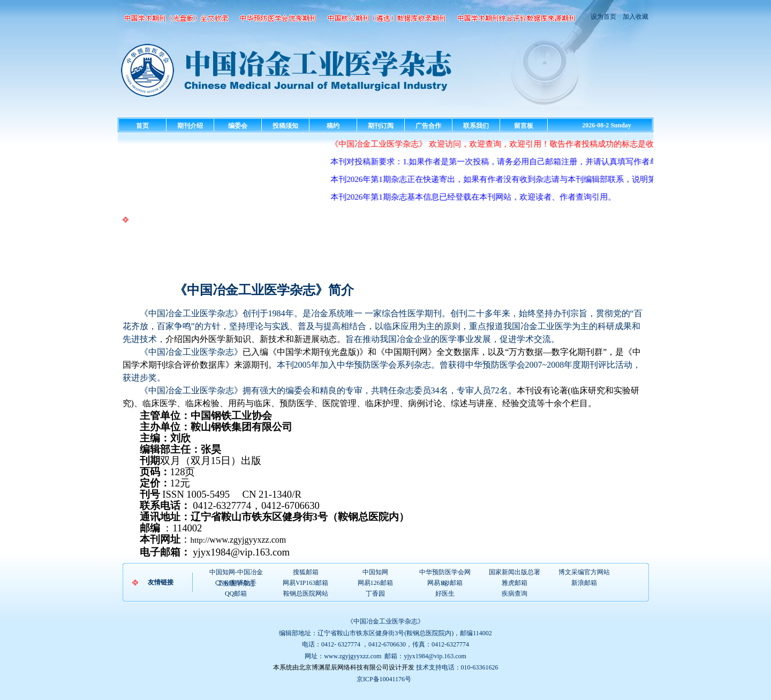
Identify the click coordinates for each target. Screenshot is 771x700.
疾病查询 (515, 594)
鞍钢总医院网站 (306, 594)
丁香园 (375, 594)
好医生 (445, 594)
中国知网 (375, 572)
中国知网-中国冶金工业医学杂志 (236, 573)
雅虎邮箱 (515, 583)
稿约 (333, 126)
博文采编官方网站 (584, 572)
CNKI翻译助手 (236, 583)
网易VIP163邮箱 (305, 583)
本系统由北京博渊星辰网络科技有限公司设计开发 (344, 667)
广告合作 (428, 126)
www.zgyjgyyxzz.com (353, 656)
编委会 (238, 126)
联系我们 (476, 126)
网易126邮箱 (375, 583)
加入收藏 (635, 17)
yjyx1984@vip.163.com (435, 656)
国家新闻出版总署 (515, 572)
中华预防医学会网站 (445, 573)
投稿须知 (285, 126)
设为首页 (603, 17)
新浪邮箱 (584, 583)
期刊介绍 (190, 126)
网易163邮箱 (445, 583)
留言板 (524, 126)
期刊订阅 (381, 126)
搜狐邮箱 (306, 572)
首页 (142, 126)
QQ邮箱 (236, 594)
